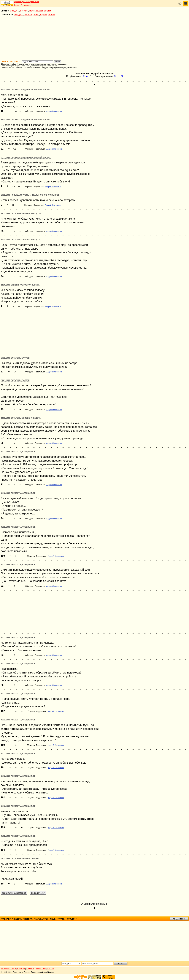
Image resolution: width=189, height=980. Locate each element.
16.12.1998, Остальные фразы (15, 358)
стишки (47, 11)
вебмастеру (41, 969)
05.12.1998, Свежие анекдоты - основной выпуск (26, 90)
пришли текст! (179, 919)
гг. (87, 76)
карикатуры (42, 919)
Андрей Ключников (54, 111)
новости (50, 969)
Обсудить (29, 111)
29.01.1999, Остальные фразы (15, 380)
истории (24, 11)
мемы (32, 11)
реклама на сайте (8, 969)
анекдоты (14, 11)
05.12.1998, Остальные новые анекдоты (21, 214)
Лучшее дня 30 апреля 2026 (27, 2)
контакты (21, 969)
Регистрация (26, 5)
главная (5, 919)
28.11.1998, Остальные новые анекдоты (21, 418)
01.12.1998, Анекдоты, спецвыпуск (18, 452)
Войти (17, 5)
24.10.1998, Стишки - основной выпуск (20, 285)
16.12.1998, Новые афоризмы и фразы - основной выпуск (30, 195)
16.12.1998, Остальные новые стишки (20, 859)
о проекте (30, 969)
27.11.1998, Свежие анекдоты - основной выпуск (26, 120)
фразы (39, 11)
